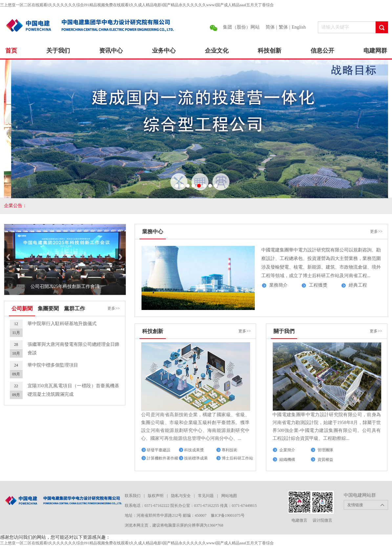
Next (120, 257)
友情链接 (355, 505)
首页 (11, 51)
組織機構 (287, 460)
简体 (270, 27)
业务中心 (164, 51)
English (299, 27)
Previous (9, 257)
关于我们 (58, 51)
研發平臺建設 (159, 450)
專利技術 (229, 450)
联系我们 (133, 496)
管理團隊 (325, 450)
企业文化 (217, 51)
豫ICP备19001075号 (228, 515)
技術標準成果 (196, 458)
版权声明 (156, 496)
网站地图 (229, 496)
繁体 (283, 27)
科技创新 (270, 51)
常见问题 (206, 496)
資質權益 (325, 460)
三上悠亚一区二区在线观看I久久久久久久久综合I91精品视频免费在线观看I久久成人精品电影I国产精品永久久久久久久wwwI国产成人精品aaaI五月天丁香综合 (137, 5)
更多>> (114, 308)
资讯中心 (111, 51)
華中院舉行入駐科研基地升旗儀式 (62, 324)
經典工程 (358, 285)
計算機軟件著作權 (163, 458)
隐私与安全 (181, 496)
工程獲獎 (318, 285)
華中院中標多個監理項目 (53, 365)
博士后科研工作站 (237, 458)
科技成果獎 (194, 450)
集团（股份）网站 (241, 27)
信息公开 (322, 51)
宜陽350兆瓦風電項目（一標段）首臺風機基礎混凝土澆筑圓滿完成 (74, 390)
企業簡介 (287, 450)
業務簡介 (278, 285)
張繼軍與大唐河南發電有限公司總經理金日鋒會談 (74, 349)
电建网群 (375, 51)
